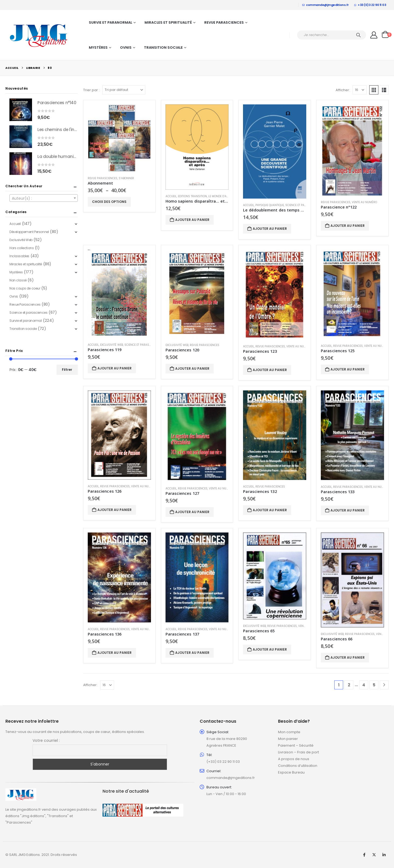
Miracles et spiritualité (168, 22)
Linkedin (384, 855)
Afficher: (343, 90)
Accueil (171, 196)
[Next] (384, 685)
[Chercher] (358, 35)
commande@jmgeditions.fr (326, 5)
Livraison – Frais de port (298, 752)
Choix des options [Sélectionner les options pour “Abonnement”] (109, 202)
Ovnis (126, 47)
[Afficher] (360, 90)
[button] (374, 90)
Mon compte (289, 732)
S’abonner (126, 178)
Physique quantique (270, 205)
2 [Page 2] (349, 685)
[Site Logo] (39, 35)
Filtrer (67, 370)
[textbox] (44, 198)
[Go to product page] (119, 138)
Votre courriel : (46, 740)
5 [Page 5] (374, 685)
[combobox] (44, 198)
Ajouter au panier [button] (192, 220)
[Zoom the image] (21, 791)
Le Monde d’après (221, 196)
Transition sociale (163, 47)
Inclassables (19, 256)
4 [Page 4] (364, 685)
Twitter (374, 855)
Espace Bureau (291, 772)
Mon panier (288, 739)
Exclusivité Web (112, 345)
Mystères (98, 47)
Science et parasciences (303, 205)
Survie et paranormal (110, 22)
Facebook (364, 855)
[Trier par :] (124, 90)
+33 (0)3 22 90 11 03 (370, 5)
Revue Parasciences (224, 22)
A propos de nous (294, 759)
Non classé (18, 280)
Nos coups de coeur (25, 288)
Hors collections (22, 248)
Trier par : (91, 90)
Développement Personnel (29, 232)
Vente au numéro (364, 202)
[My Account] (374, 35)
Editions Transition (192, 196)
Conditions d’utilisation (298, 766)
